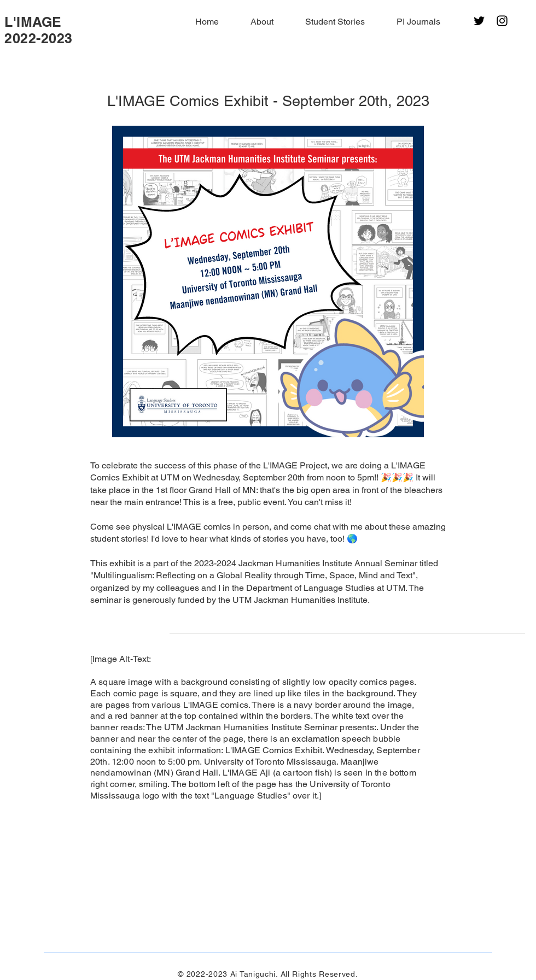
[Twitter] (479, 21)
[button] (254, 22)
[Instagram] (502, 21)
